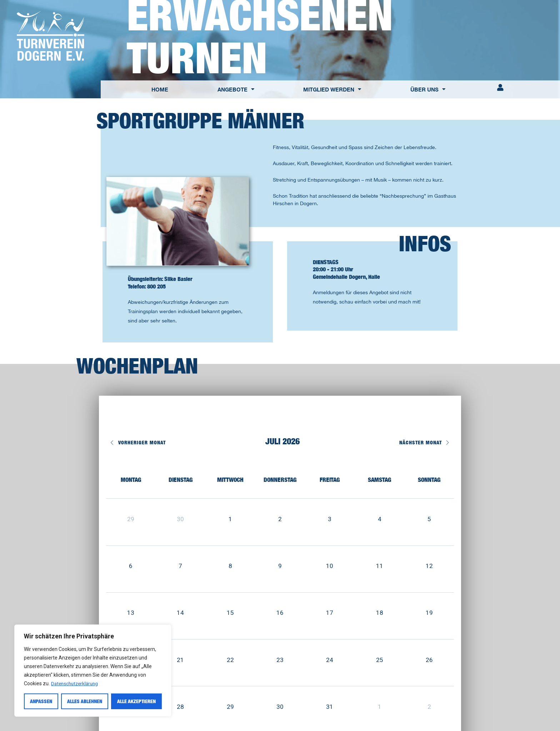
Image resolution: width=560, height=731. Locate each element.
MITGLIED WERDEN (332, 89)
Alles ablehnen (85, 701)
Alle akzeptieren (136, 701)
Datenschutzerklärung (76, 683)
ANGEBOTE (236, 89)
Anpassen (41, 701)
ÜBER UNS (428, 89)
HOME (160, 89)
